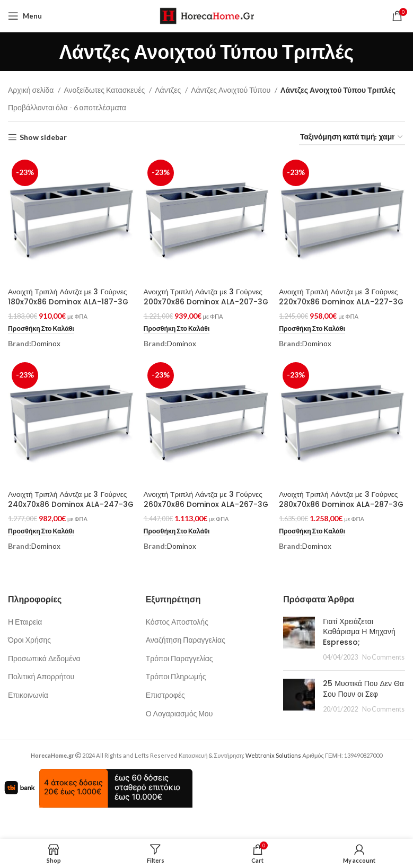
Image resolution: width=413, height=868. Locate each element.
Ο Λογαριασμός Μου (179, 733)
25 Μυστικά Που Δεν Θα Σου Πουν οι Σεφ (363, 709)
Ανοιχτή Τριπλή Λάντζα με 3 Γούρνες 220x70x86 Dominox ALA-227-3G (341, 301)
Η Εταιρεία (25, 641)
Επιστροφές (165, 715)
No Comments (383, 677)
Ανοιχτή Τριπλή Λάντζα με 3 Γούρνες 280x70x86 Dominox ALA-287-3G (341, 514)
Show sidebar (43, 137)
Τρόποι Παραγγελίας (179, 678)
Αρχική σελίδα (32, 90)
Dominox (46, 343)
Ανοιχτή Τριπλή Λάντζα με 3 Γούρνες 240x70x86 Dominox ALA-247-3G (69, 514)
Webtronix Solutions (273, 775)
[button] (42, 328)
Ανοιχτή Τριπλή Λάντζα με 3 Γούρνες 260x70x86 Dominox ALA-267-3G (204, 514)
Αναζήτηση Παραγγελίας (186, 660)
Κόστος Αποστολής (177, 641)
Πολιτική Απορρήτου (41, 696)
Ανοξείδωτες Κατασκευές (105, 90)
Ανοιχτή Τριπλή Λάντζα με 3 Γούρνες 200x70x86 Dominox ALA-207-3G (204, 301)
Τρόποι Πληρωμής (176, 696)
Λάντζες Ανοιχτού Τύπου (231, 90)
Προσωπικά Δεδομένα (44, 678)
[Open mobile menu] (25, 16)
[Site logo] (206, 15)
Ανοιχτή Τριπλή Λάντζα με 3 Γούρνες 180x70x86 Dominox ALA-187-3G (69, 296)
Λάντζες (169, 90)
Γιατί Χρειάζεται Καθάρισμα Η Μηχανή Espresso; (359, 651)
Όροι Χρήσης (29, 660)
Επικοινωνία (28, 715)
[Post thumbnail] (299, 659)
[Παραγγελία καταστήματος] (352, 138)
